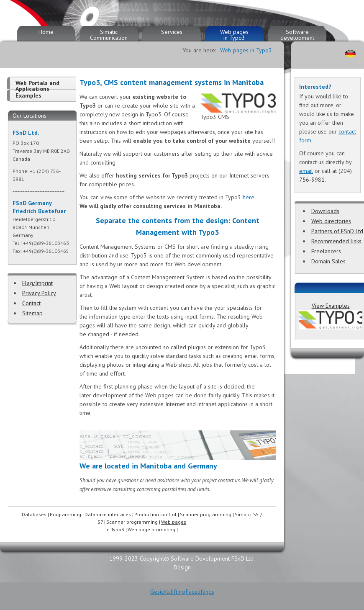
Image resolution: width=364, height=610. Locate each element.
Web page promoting (151, 529)
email (306, 171)
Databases (34, 514)
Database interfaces (108, 514)
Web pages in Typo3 (234, 35)
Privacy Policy (39, 293)
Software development (297, 35)
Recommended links (336, 241)
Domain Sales (328, 261)
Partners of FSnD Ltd (337, 231)
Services (172, 32)
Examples (28, 95)
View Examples (331, 306)
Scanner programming (206, 514)
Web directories (331, 221)
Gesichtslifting (168, 592)
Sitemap (32, 313)
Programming (65, 514)
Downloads (325, 211)
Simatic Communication (109, 35)
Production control (155, 514)
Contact (31, 303)
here (249, 197)
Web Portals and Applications (37, 86)
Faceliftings (200, 592)
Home (46, 32)
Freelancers (326, 251)
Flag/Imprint (37, 283)
